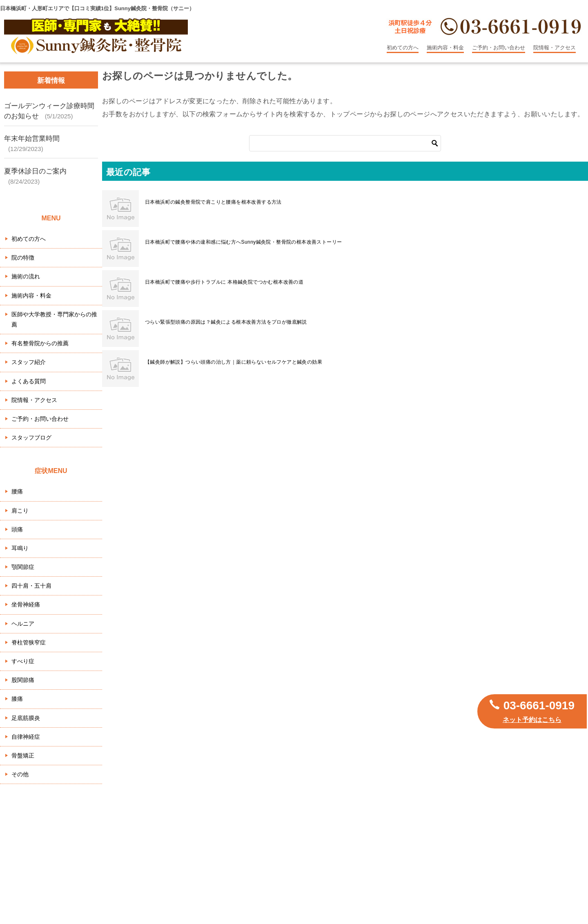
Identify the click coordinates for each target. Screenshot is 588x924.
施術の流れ (26, 276)
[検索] (345, 143)
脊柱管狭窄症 (29, 642)
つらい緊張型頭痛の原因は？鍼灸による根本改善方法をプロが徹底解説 (226, 322)
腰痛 (17, 491)
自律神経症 (26, 737)
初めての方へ (403, 48)
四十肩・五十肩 (31, 586)
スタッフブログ (31, 438)
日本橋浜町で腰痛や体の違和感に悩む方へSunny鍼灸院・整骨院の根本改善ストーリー (243, 242)
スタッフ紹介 (29, 362)
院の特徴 (23, 258)
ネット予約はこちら (532, 720)
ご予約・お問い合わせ (499, 48)
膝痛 (17, 699)
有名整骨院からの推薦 (40, 343)
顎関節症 (23, 567)
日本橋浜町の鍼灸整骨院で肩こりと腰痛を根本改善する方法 (213, 202)
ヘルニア (23, 624)
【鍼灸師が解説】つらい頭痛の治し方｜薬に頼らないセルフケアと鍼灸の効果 (234, 362)
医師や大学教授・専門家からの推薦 (54, 319)
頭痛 (17, 529)
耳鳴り (20, 548)
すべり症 (23, 661)
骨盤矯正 (23, 755)
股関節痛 (23, 680)
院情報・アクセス (555, 48)
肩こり (20, 511)
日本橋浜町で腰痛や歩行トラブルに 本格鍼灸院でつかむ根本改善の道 (224, 282)
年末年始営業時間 (32, 139)
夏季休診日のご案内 (35, 171)
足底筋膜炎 (26, 718)
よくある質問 (29, 381)
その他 (20, 774)
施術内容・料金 (445, 48)
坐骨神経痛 (26, 604)
